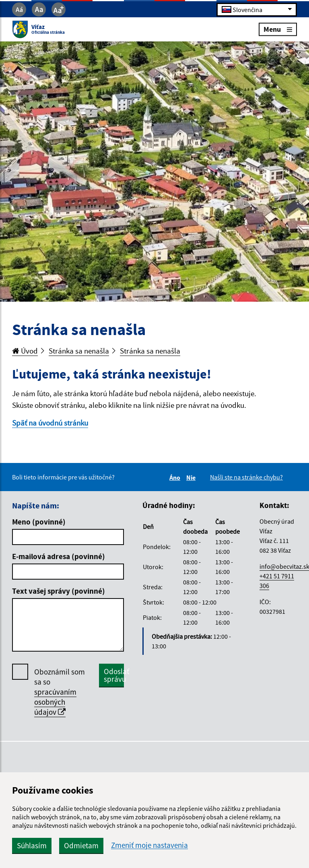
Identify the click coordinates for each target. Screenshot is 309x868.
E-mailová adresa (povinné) (59, 556)
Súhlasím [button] (32, 845)
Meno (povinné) (39, 522)
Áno (176, 477)
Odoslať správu (114, 675)
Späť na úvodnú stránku (50, 423)
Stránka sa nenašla (79, 351)
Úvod (25, 351)
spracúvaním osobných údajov (55, 702)
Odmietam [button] (81, 845)
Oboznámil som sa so (60, 692)
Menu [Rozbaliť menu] (278, 29)
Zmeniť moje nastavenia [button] (149, 845)
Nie (192, 477)
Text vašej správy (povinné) (59, 591)
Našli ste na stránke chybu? (246, 477)
